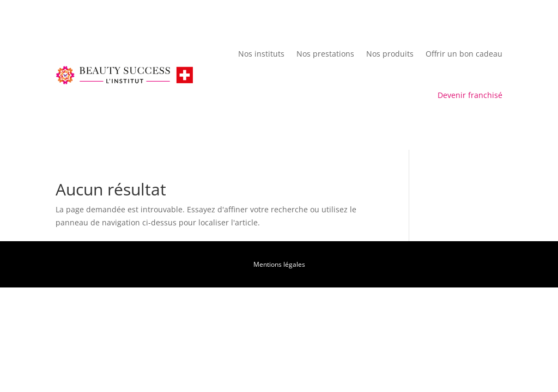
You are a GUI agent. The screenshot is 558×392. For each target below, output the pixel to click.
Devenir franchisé (470, 95)
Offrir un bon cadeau (464, 54)
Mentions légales (279, 264)
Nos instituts (261, 54)
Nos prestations (325, 54)
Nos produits (390, 54)
